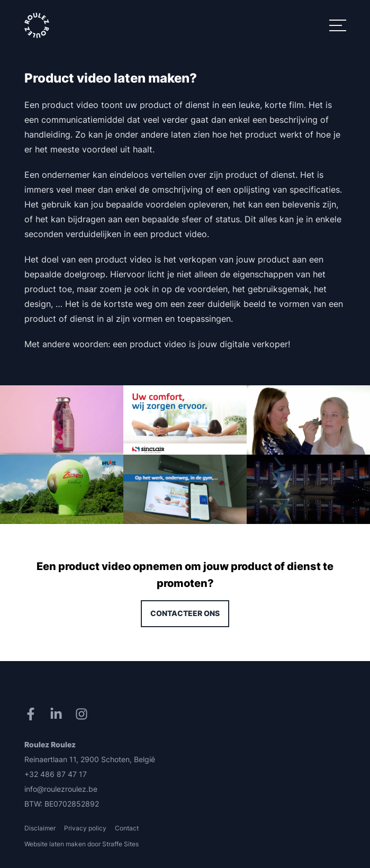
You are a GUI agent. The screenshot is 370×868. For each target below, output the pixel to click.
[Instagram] (84, 714)
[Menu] (338, 25)
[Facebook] (33, 714)
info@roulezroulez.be (61, 789)
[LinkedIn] (58, 714)
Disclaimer (40, 828)
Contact (127, 828)
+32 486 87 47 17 (56, 774)
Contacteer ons (185, 613)
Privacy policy (85, 828)
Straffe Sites (120, 844)
